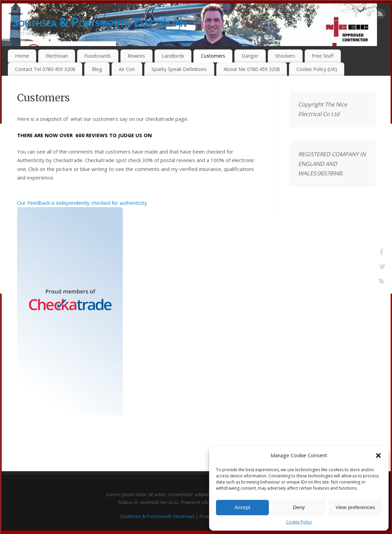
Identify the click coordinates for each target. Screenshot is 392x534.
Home (22, 56)
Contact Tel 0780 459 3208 (45, 69)
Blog (97, 69)
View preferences (355, 507)
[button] (378, 456)
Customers (213, 56)
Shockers (285, 56)
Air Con (127, 69)
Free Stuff (323, 56)
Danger (250, 56)
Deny (299, 507)
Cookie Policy (299, 522)
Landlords (173, 56)
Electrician (57, 56)
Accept (243, 507)
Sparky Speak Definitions (179, 69)
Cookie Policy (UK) (317, 69)
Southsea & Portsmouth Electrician (99, 22)
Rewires (136, 56)
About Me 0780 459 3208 (252, 69)
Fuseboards (98, 56)
